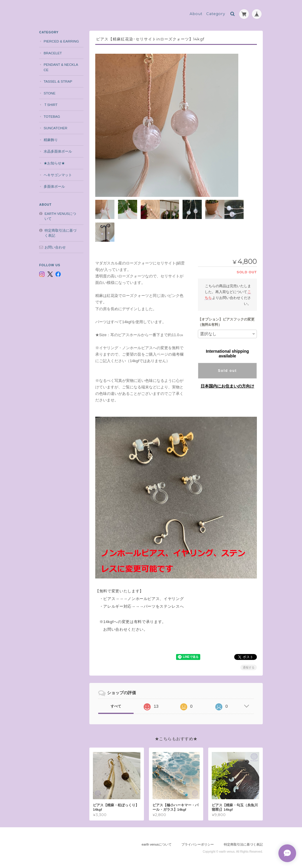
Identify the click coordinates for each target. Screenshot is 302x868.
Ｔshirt (51, 105)
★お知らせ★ (54, 163)
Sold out (227, 371)
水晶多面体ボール (58, 151)
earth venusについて (60, 216)
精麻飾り (51, 140)
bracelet (53, 53)
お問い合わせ (55, 247)
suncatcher (55, 128)
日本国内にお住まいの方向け (227, 386)
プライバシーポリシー (198, 844)
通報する (249, 667)
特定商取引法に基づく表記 (60, 233)
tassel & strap (58, 81)
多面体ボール (54, 186)
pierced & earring (61, 41)
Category (216, 14)
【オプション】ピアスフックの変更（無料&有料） (226, 322)
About (196, 14)
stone (50, 93)
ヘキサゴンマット (58, 175)
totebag (52, 116)
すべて (116, 706)
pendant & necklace (61, 67)
